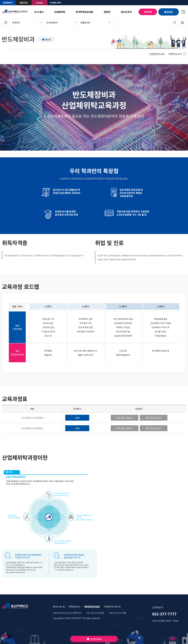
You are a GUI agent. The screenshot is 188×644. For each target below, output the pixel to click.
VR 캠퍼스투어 (55, 3)
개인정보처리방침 (92, 607)
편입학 (107, 12)
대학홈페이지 (8, 3)
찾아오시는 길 (59, 607)
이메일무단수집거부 (112, 607)
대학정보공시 (74, 607)
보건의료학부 (52, 22)
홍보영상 (168, 12)
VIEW (77, 418)
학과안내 (148, 12)
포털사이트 (24, 3)
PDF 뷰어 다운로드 (154, 418)
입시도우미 (126, 12)
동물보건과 (85, 22)
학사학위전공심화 (84, 12)
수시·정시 (39, 12)
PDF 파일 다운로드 (125, 418)
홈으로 (48, 39)
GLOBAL (40, 3)
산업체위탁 (60, 12)
